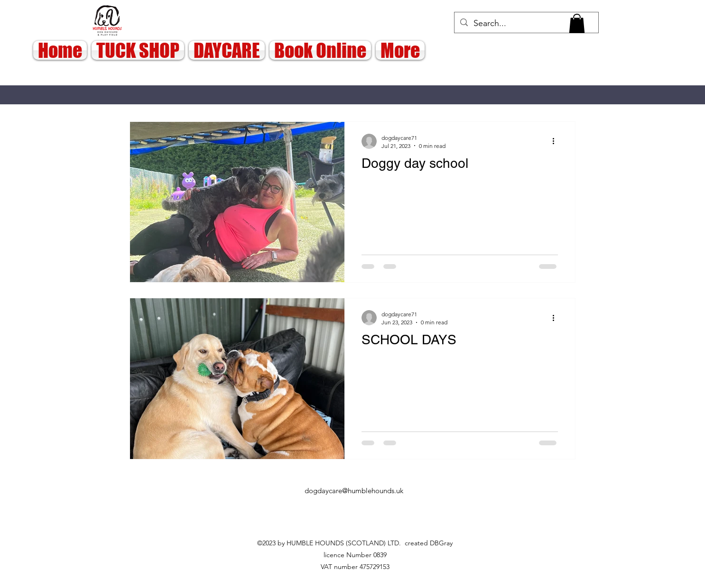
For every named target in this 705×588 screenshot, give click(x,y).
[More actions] (557, 141)
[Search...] (526, 24)
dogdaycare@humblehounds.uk (354, 491)
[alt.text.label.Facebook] (352, 512)
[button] (577, 23)
